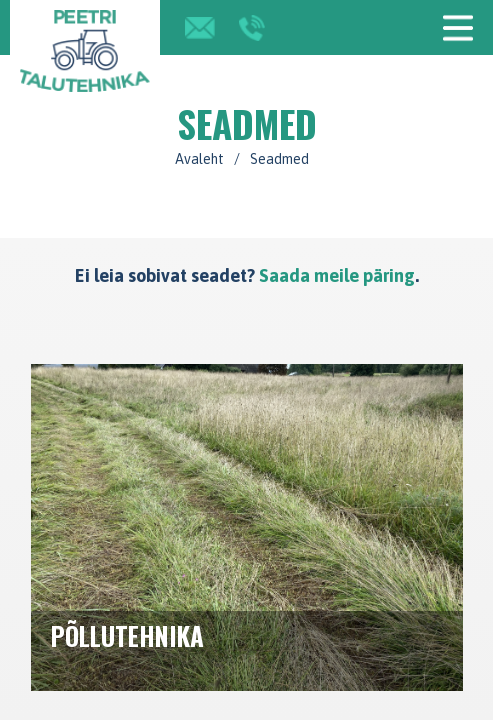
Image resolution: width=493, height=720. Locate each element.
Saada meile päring (337, 275)
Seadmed (279, 159)
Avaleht (199, 159)
